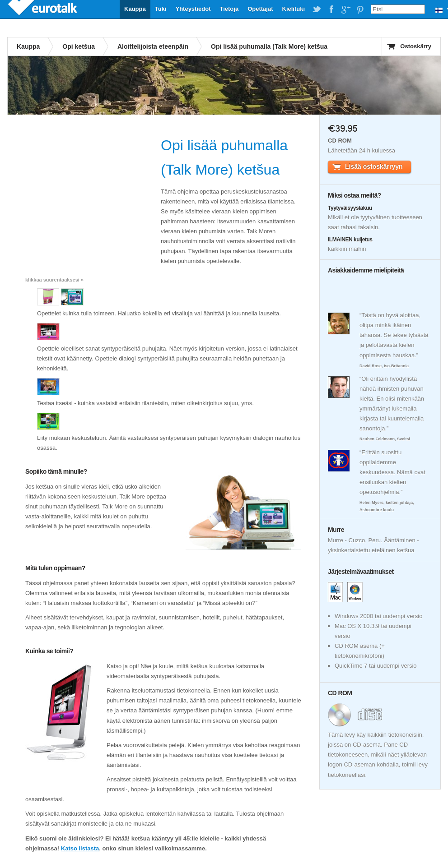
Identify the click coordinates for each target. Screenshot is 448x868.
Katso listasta (80, 848)
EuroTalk (43, 9)
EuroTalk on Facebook (331, 9)
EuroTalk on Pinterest (360, 9)
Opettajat (260, 9)
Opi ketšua (79, 46)
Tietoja (229, 9)
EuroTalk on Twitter (317, 9)
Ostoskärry (416, 46)
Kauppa (135, 9)
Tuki (161, 9)
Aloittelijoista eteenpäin (153, 46)
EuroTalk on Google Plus (345, 9)
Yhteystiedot (193, 9)
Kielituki (294, 9)
